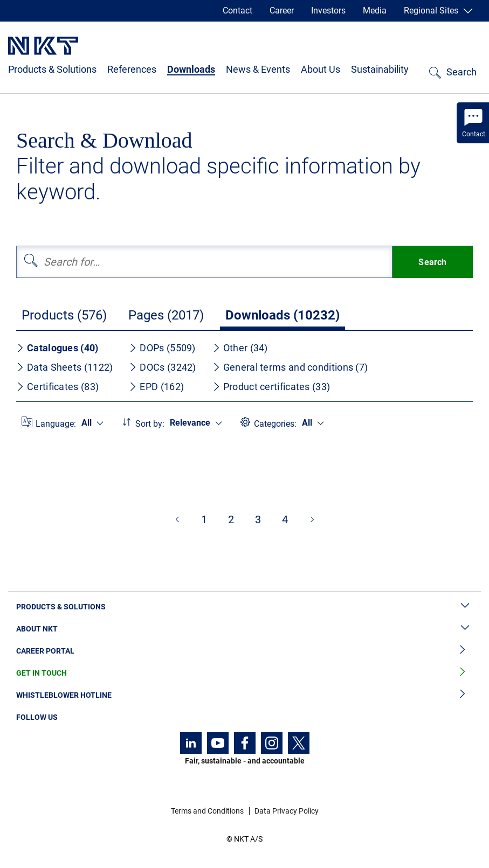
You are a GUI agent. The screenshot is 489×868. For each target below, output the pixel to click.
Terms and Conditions (207, 811)
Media (375, 11)
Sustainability (380, 69)
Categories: (275, 424)
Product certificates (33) (271, 387)
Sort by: (150, 424)
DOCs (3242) (162, 367)
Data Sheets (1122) (64, 367)
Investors (328, 11)
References (132, 69)
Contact (237, 11)
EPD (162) (156, 387)
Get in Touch (244, 673)
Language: (56, 424)
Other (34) (240, 348)
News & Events (258, 69)
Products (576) (64, 315)
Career (282, 11)
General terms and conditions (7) (290, 367)
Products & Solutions (52, 69)
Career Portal (244, 651)
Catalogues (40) (57, 348)
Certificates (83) (57, 387)
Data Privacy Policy (287, 811)
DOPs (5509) (162, 348)
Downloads (191, 69)
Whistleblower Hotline (244, 695)
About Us (321, 69)
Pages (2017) (166, 315)
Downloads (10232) (283, 315)
